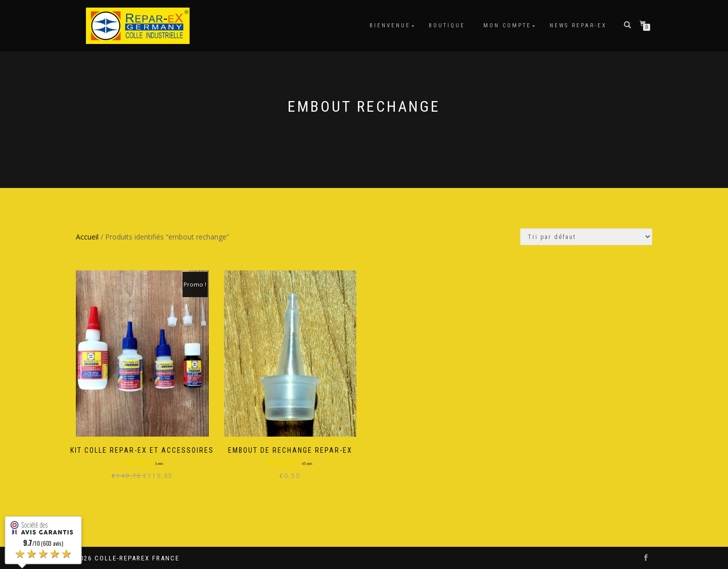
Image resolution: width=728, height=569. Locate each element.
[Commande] (586, 237)
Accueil (87, 237)
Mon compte (507, 26)
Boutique (447, 26)
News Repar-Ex (578, 26)
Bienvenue (390, 26)
